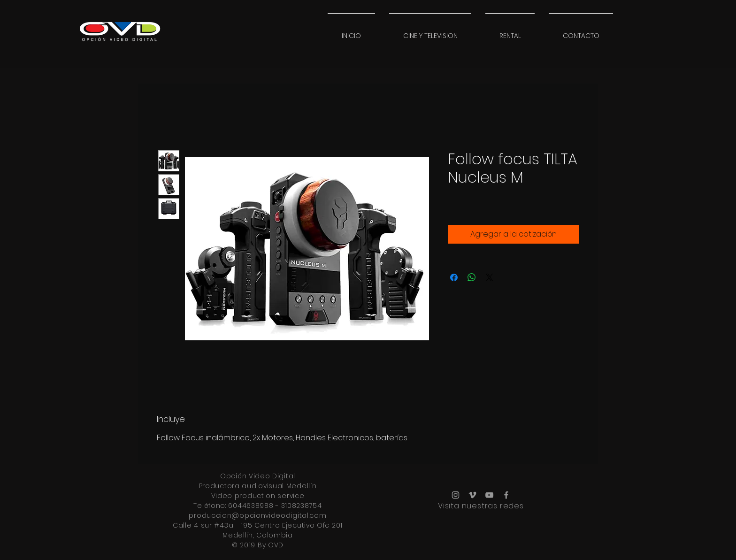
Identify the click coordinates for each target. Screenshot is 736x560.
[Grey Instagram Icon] (456, 495)
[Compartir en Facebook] (454, 277)
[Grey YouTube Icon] (489, 495)
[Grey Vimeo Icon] (472, 495)
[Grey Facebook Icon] (506, 495)
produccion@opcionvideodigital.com (257, 515)
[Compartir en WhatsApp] (472, 277)
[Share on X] (490, 277)
